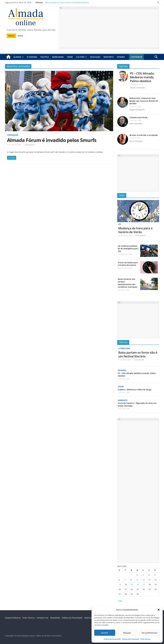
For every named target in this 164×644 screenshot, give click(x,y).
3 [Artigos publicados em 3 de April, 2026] (143, 575)
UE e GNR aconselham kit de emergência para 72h (128, 249)
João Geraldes (136, 123)
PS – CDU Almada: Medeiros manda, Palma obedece (142, 77)
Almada (17, 57)
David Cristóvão (137, 88)
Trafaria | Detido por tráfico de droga (135, 390)
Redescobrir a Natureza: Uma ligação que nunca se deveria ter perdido (144, 101)
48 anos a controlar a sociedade (144, 135)
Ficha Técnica (145, 639)
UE (120, 224)
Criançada (13, 135)
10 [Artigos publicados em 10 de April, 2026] (144, 580)
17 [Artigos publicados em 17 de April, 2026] (144, 584)
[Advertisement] (109, 28)
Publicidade (90, 618)
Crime (70, 57)
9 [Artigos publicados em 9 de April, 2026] (137, 580)
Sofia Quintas (30, 145)
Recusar (127, 633)
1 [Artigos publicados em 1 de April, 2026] (131, 575)
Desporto (109, 57)
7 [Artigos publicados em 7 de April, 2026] (125, 580)
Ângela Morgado (137, 110)
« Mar (120, 601)
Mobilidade (58, 57)
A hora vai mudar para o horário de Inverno (128, 264)
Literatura (124, 348)
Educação (95, 57)
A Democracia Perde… (139, 117)
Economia (32, 57)
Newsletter (55, 618)
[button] (159, 610)
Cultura (80, 57)
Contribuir (136, 57)
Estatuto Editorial (13, 618)
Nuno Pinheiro (136, 141)
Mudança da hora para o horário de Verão (135, 230)
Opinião (121, 57)
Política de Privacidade (112, 639)
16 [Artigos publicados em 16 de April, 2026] (138, 584)
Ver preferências (149, 633)
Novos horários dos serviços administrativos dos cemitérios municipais (128, 283)
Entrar (21, 36)
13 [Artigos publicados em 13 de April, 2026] (120, 584)
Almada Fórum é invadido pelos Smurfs (52, 140)
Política (45, 57)
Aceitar (105, 633)
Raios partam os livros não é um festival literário (67, 3)
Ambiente (123, 400)
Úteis (122, 195)
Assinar (11, 36)
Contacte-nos (42, 618)
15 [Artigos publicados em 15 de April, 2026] (132, 584)
